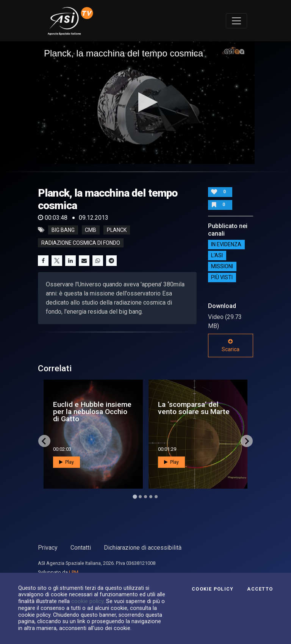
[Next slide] (247, 441)
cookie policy (87, 601)
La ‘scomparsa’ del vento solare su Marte (194, 408)
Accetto (260, 589)
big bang (63, 230)
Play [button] (66, 462)
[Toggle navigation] (236, 21)
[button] (146, 102)
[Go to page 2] (140, 497)
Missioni (222, 267)
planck (117, 230)
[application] (145, 103)
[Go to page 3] (145, 497)
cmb (91, 230)
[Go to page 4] (151, 497)
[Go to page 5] (156, 497)
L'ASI (217, 256)
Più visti (222, 278)
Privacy (48, 548)
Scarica (231, 345)
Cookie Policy (213, 589)
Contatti (81, 548)
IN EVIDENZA (226, 245)
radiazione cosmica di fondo (81, 243)
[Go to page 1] (135, 497)
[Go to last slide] (44, 441)
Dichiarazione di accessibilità (143, 548)
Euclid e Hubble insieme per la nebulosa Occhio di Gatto (92, 412)
